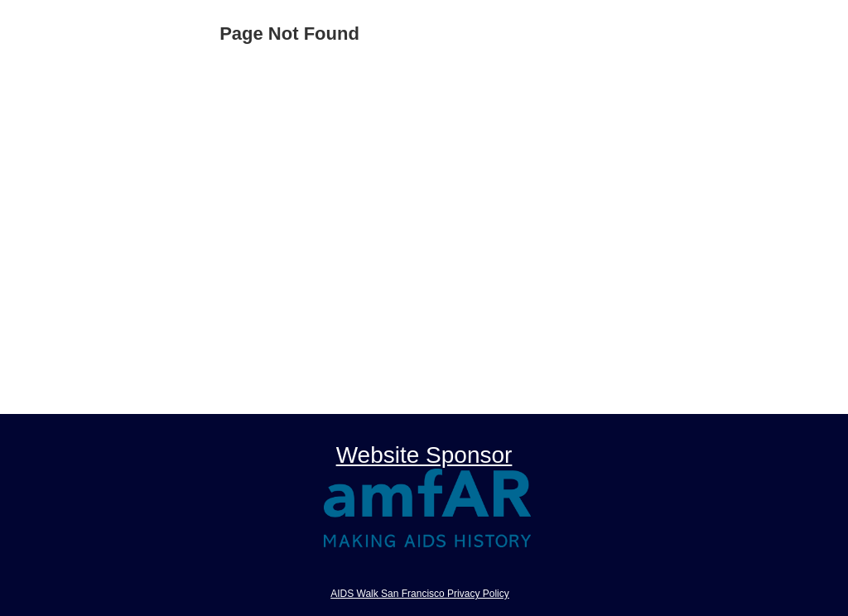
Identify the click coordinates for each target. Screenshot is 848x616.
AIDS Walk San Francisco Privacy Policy (420, 594)
